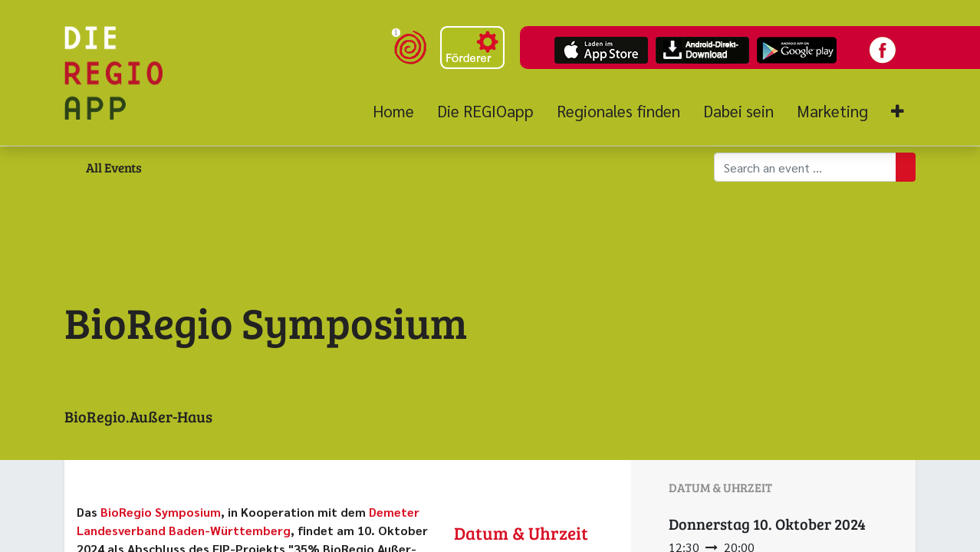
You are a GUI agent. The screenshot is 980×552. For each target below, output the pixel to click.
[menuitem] (399, 111)
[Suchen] (906, 167)
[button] (898, 112)
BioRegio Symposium (161, 512)
